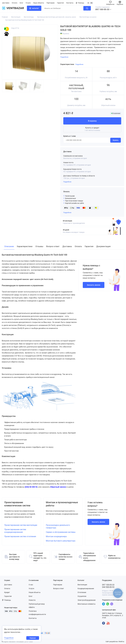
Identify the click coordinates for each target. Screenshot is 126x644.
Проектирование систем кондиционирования (15, 531)
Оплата (14, 3)
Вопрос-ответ (59, 589)
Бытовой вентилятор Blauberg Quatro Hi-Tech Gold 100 (25, 20)
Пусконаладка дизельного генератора (58, 526)
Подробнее (67, 182)
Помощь (80, 3)
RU (92, 3)
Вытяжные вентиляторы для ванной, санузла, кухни (57, 17)
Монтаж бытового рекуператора (61, 541)
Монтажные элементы (87, 604)
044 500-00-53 (108, 587)
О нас (31, 585)
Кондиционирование (86, 589)
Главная (5, 17)
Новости (32, 600)
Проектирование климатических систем (17, 504)
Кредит (7, 592)
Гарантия (60, 3)
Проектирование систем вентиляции (21, 525)
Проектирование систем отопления (20, 536)
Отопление (82, 592)
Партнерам (51, 3)
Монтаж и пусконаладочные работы (62, 504)
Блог (21, 3)
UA (88, 3)
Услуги (28, 3)
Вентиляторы (29, 17)
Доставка (6, 3)
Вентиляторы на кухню (88, 17)
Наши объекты (39, 3)
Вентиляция (16, 17)
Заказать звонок (94, 285)
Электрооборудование (87, 600)
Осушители (82, 596)
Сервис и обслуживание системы (61, 532)
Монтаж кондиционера (56, 536)
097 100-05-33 (102, 9)
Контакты (70, 3)
